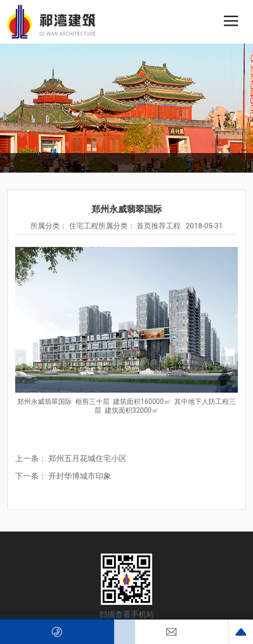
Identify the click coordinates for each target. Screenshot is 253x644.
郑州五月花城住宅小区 (88, 458)
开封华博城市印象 (80, 476)
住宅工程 (84, 226)
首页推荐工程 (159, 226)
